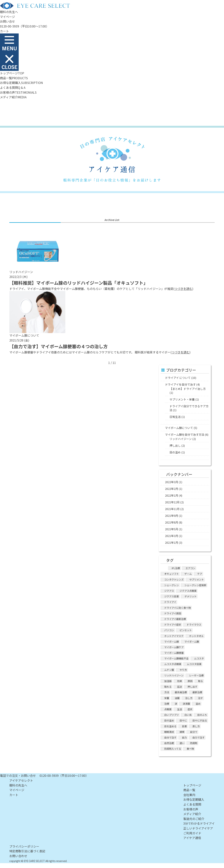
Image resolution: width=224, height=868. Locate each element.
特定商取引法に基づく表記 (27, 851)
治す (200, 698)
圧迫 (180, 687)
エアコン (190, 568)
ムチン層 (169, 670)
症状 (190, 709)
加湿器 (168, 681)
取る (200, 681)
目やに (183, 720)
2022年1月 (172, 495)
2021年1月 (172, 542)
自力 (184, 737)
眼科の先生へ (9, 12)
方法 (167, 692)
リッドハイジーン (181, 439)
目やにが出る (200, 720)
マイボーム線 (172, 642)
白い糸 (188, 715)
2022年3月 (172, 482)
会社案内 (189, 795)
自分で (194, 732)
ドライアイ (170, 602)
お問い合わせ (18, 856)
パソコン (169, 630)
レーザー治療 (196, 675)
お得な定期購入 (194, 799)
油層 (177, 698)
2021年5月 (172, 529)
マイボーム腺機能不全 (176, 658)
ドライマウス (194, 625)
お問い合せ (7, 21)
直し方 (196, 726)
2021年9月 (172, 516)
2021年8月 (172, 522)
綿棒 (182, 732)
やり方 (183, 670)
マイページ (7, 17)
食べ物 (190, 749)
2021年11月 (172, 509)
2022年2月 (172, 489)
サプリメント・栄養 (182, 399)
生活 (180, 709)
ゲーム (188, 574)
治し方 (189, 698)
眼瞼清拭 (169, 732)
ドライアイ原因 (173, 613)
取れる (168, 687)
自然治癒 (169, 743)
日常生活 (175, 417)
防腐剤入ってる (173, 749)
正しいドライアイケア (198, 828)
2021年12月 (172, 502)
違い (182, 743)
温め (198, 704)
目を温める (170, 726)
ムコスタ (199, 658)
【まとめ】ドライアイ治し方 (188, 389)
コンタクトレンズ (174, 580)
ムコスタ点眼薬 (173, 664)
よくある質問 (192, 804)
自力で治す (199, 737)
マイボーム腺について (179, 428)
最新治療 (197, 692)
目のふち (202, 715)
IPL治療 (176, 568)
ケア (200, 574)
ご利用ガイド (192, 833)
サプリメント (197, 580)
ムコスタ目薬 (194, 664)
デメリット (190, 596)
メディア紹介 (192, 814)
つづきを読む (183, 289)
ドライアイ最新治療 (175, 619)
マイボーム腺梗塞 (174, 653)
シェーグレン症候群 (195, 585)
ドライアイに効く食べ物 (178, 608)
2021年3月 (172, 536)
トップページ (192, 785)
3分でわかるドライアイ (199, 823)
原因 (190, 681)
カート (4, 31)
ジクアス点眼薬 (188, 591)
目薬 (184, 726)
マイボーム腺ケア (174, 647)
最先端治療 (181, 692)
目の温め (175, 452)
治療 (167, 704)
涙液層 (186, 704)
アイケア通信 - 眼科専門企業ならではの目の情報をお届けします (112, 159)
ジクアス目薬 (172, 596)
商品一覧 (189, 790)
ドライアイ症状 (173, 625)
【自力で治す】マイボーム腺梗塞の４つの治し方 (59, 346)
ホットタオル (196, 636)
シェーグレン (172, 585)
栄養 (167, 698)
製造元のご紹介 (194, 819)
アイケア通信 (192, 838)
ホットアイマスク (174, 636)
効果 (180, 681)
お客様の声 (191, 809)
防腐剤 (194, 743)
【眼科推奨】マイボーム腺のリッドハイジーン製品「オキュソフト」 (79, 283)
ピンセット (186, 630)
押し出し (175, 445)
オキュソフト (172, 574)
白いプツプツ (172, 715)
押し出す (192, 687)
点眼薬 (168, 709)
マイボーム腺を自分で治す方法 (185, 434)
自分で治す (170, 737)
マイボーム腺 (192, 642)
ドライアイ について (178, 378)
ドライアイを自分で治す (180, 384)
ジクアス (169, 591)
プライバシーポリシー (24, 846)
